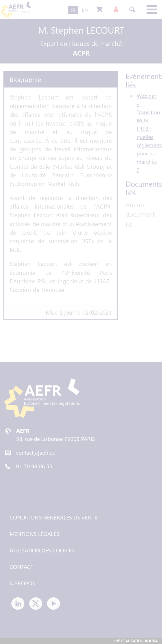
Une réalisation (135, 641)
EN (85, 10)
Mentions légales (34, 534)
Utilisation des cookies (42, 550)
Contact (21, 567)
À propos (22, 583)
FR (73, 10)
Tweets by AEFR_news (35, 492)
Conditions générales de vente (53, 517)
